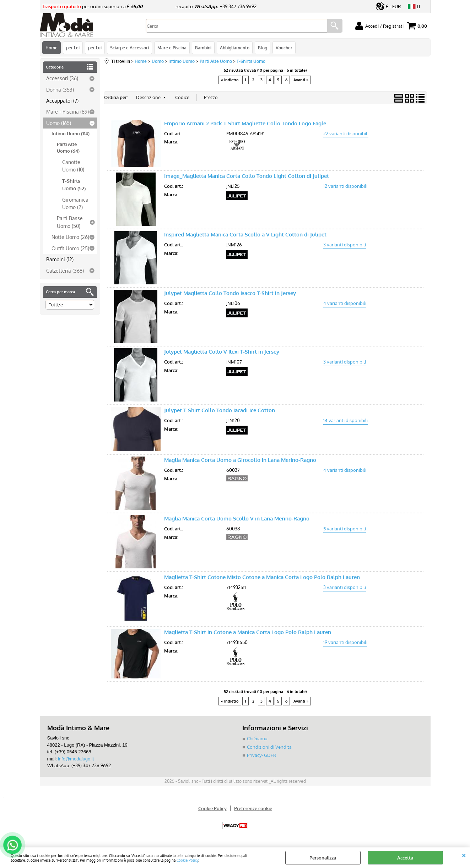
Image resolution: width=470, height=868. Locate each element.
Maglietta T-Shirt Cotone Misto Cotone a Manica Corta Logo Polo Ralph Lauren (262, 577)
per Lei (73, 48)
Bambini (203, 48)
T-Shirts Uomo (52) (74, 184)
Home (52, 48)
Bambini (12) (60, 259)
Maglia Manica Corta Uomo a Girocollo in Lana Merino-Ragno (240, 460)
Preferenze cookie (253, 808)
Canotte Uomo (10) (73, 166)
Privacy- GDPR (262, 755)
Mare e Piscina (172, 48)
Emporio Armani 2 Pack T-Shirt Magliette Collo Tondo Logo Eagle (245, 123)
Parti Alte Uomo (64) (68, 148)
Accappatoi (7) (62, 100)
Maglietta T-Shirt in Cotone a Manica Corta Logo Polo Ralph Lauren (248, 632)
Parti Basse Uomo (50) (70, 222)
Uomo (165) (59, 123)
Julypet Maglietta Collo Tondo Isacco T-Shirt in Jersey (230, 293)
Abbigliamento (235, 48)
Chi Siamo (257, 738)
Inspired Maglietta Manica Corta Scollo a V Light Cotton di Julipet (245, 234)
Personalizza (323, 858)
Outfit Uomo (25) (70, 248)
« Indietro (230, 80)
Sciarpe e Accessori (129, 48)
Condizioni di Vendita (269, 747)
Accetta (405, 858)
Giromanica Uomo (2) (75, 203)
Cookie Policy (187, 860)
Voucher (284, 48)
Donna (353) (60, 89)
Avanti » (301, 80)
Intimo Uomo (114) (71, 133)
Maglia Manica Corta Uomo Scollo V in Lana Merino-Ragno (237, 518)
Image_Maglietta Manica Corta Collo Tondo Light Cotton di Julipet (247, 176)
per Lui (95, 48)
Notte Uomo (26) (70, 237)
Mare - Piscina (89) (67, 111)
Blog (263, 48)
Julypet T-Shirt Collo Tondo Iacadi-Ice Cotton (220, 410)
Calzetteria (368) (65, 271)
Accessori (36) (62, 78)
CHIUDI (464, 855)
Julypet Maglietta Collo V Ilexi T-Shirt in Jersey (222, 352)
